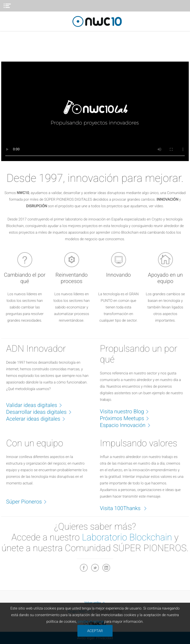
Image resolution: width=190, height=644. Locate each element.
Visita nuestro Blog (127, 411)
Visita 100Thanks (126, 508)
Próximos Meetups (127, 418)
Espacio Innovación (128, 425)
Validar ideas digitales (37, 405)
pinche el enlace (90, 622)
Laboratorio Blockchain (127, 537)
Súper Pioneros (29, 502)
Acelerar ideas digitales (38, 419)
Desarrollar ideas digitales (41, 412)
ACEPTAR (95, 631)
